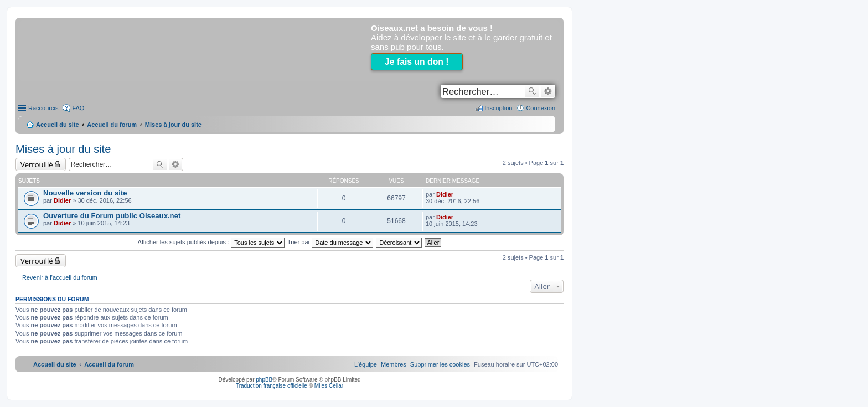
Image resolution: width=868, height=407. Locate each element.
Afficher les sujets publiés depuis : (211, 242)
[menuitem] (440, 364)
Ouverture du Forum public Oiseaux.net (112, 216)
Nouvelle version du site (85, 193)
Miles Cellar (329, 386)
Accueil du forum (112, 125)
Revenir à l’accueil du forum (60, 277)
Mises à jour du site (63, 149)
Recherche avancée (548, 91)
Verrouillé (37, 164)
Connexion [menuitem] (541, 108)
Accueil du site (58, 125)
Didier (62, 200)
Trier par (330, 242)
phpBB (264, 380)
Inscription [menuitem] (498, 108)
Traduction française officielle (272, 386)
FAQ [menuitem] (78, 108)
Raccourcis (43, 108)
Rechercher (532, 91)
